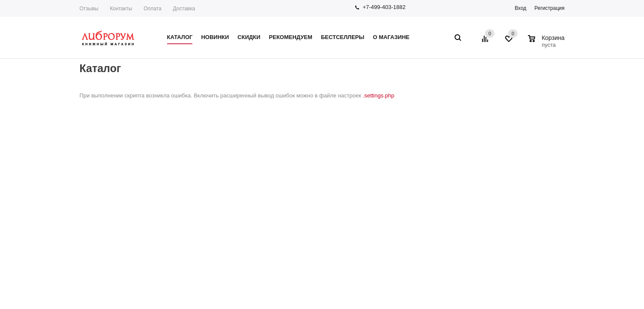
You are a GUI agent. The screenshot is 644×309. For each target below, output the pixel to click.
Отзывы (89, 9)
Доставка (184, 9)
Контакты (121, 9)
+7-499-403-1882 (384, 7)
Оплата (152, 9)
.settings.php (379, 95)
